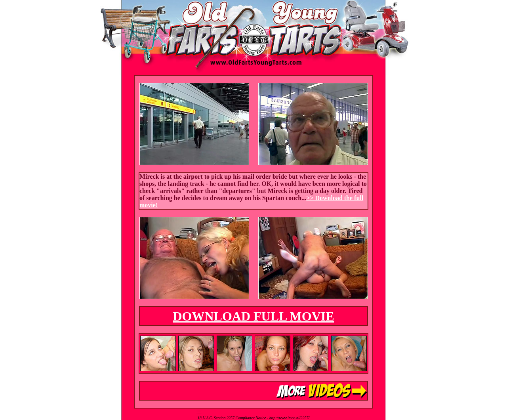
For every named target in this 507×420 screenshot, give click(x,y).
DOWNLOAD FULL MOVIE (253, 316)
